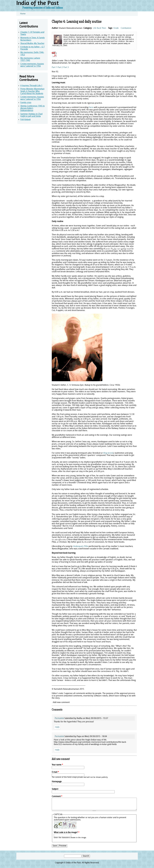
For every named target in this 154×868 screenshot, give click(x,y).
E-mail (55, 772)
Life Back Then (100, 28)
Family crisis (26, 103)
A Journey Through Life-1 (31, 86)
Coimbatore (126, 28)
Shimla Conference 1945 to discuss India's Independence (33, 108)
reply (57, 727)
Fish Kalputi (25, 120)
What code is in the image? (67, 833)
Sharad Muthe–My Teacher (32, 44)
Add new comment (61, 702)
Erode (116, 28)
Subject (55, 789)
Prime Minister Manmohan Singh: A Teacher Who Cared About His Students (32, 91)
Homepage (57, 782)
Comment (57, 796)
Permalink (59, 718)
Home (23, 14)
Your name (57, 765)
